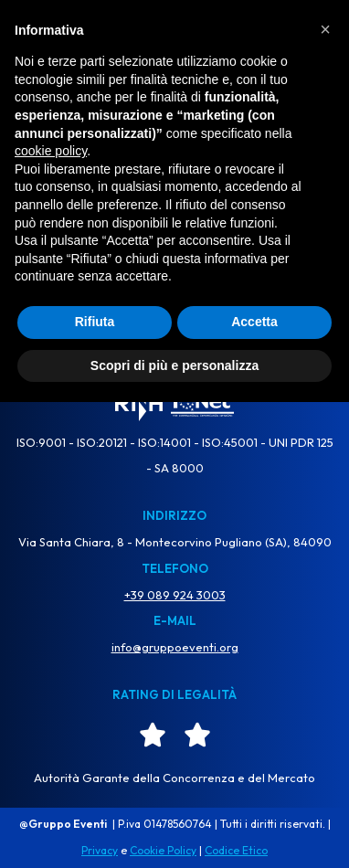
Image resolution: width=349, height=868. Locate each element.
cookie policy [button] (51, 617)
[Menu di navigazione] (308, 37)
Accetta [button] (254, 788)
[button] (325, 495)
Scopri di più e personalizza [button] (174, 831)
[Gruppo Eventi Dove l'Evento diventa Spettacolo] (174, 37)
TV (39, 36)
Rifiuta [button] (95, 788)
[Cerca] (154, 255)
